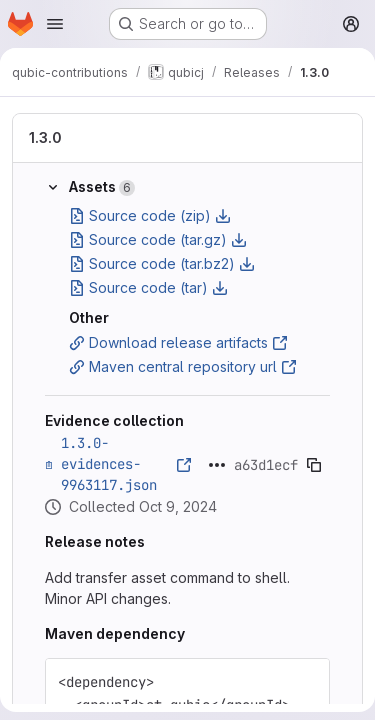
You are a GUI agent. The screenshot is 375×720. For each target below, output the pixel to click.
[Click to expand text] (217, 465)
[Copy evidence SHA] (314, 465)
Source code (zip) (150, 215)
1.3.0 (45, 137)
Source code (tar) (148, 287)
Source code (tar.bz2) (162, 263)
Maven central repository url (183, 366)
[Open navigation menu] (55, 24)
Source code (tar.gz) (158, 239)
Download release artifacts (178, 342)
